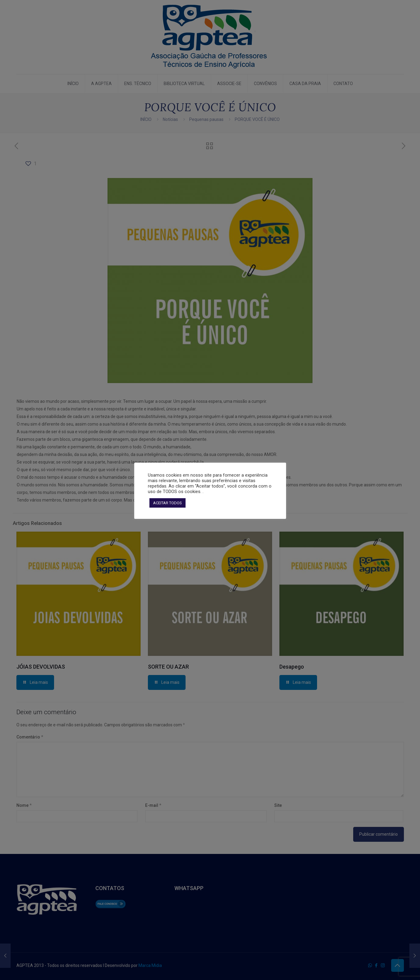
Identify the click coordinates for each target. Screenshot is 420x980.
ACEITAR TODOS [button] (167, 503)
